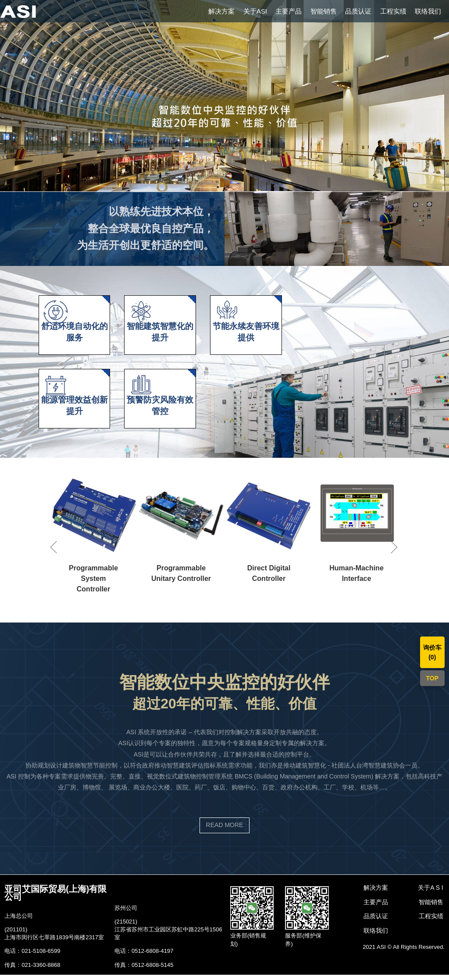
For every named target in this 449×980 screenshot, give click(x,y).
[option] (224, 96)
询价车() (432, 652)
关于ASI (255, 11)
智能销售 (324, 11)
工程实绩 (393, 11)
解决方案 (221, 11)
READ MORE (225, 831)
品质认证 (358, 11)
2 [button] (231, 187)
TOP (433, 678)
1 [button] (218, 187)
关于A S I (431, 893)
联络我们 (428, 11)
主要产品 (289, 11)
